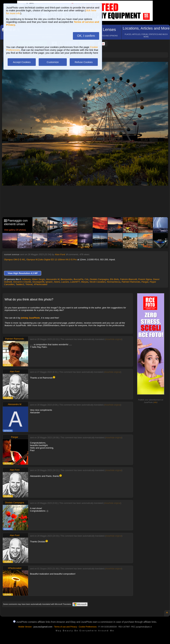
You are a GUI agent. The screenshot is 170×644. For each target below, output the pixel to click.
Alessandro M (53, 279)
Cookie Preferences (88, 627)
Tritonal (29, 284)
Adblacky (26, 279)
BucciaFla (78, 279)
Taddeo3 (20, 284)
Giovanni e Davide (22, 282)
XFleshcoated (41, 284)
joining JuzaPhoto (30, 318)
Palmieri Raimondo (131, 282)
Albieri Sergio (38, 279)
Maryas (85, 282)
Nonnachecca (114, 282)
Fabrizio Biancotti (128, 279)
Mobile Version (25, 627)
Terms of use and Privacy (66, 627)
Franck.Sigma (145, 279)
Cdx (87, 279)
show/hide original (113, 339)
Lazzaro (65, 282)
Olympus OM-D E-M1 (15, 260)
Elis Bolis (114, 279)
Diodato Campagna (99, 279)
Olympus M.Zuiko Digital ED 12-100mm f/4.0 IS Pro (51, 260)
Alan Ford (60, 254)
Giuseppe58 (38, 282)
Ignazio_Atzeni (53, 282)
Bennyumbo (67, 279)
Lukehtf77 (75, 282)
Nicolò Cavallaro (98, 282)
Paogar (145, 282)
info (155, 402)
